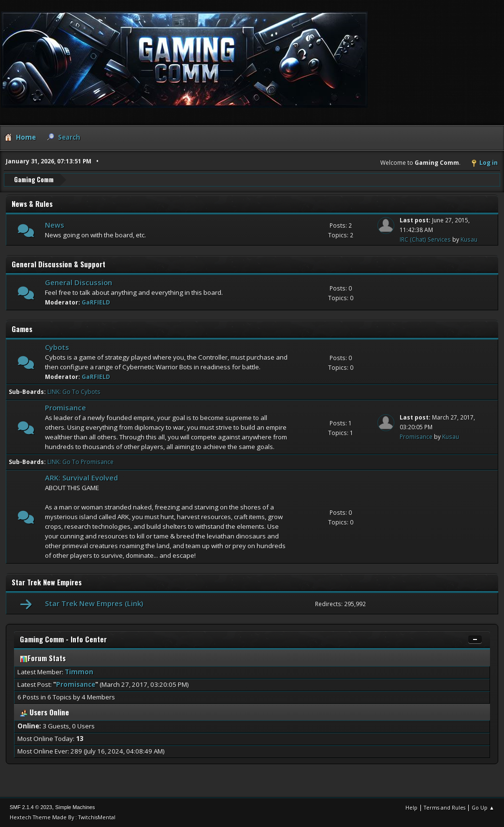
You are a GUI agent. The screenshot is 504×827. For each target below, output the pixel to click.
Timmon (79, 672)
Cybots (57, 347)
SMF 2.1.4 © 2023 (31, 807)
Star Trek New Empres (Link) (94, 603)
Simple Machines (75, 807)
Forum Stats (43, 658)
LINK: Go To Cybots (74, 392)
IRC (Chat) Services (425, 239)
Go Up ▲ (483, 807)
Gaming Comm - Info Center (63, 639)
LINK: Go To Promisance (80, 462)
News (55, 225)
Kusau (469, 239)
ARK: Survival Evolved (81, 478)
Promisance (65, 407)
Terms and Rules (445, 807)
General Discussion (79, 282)
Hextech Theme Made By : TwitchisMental (63, 817)
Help (411, 807)
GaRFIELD (96, 302)
